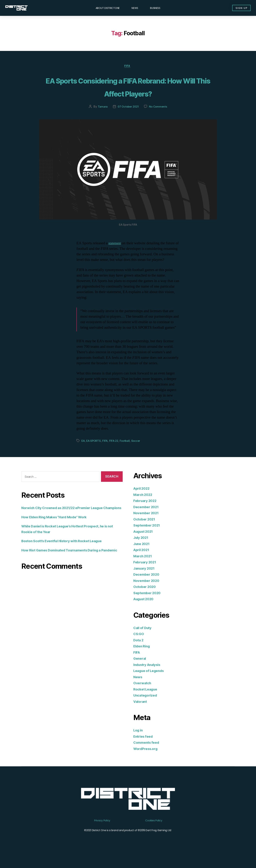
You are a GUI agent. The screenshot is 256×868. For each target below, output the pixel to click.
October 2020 (146, 600)
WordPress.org (147, 762)
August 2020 (145, 613)
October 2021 (146, 533)
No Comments (159, 120)
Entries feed (144, 750)
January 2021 (145, 582)
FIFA (128, 67)
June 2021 (143, 557)
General (140, 672)
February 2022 (146, 514)
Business (155, 8)
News (135, 8)
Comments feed (148, 756)
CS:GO (139, 648)
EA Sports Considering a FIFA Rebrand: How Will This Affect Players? (128, 93)
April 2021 (142, 564)
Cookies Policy (154, 834)
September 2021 (148, 539)
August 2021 (145, 545)
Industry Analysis (149, 678)
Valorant (141, 715)
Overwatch (143, 697)
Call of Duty (144, 641)
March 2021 (144, 570)
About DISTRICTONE (108, 8)
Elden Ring (143, 660)
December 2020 (148, 588)
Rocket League (147, 703)
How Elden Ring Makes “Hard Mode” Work (58, 536)
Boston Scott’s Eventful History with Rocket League (67, 560)
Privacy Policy (102, 834)
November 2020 (148, 594)
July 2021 (142, 551)
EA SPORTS (95, 455)
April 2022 (143, 502)
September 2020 (148, 607)
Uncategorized (147, 709)
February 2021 (146, 576)
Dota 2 (139, 654)
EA (83, 455)
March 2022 (144, 508)
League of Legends (150, 685)
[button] (239, 8)
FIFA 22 (116, 455)
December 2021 (148, 521)
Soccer (139, 455)
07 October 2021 (128, 120)
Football (128, 455)
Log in (139, 744)
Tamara (101, 120)
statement (116, 257)
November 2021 (148, 527)
